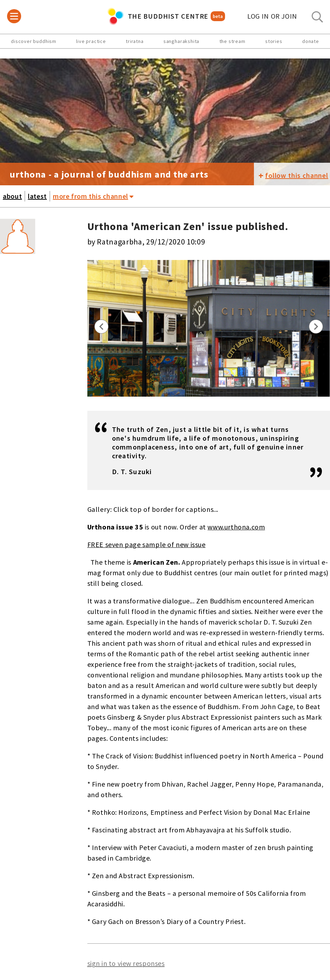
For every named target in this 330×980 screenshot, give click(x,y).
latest (37, 196)
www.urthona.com (236, 527)
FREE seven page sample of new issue (147, 544)
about (12, 196)
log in (272, 16)
